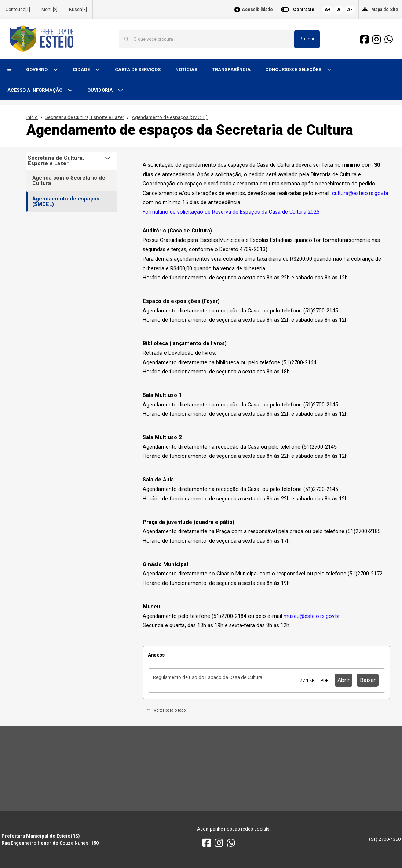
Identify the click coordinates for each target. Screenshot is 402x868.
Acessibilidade (257, 10)
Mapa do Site (385, 10)
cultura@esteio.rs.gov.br (360, 193)
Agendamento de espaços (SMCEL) (170, 117)
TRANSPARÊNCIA (231, 70)
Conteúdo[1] (18, 10)
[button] (9, 70)
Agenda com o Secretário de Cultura (69, 181)
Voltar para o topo (166, 710)
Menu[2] (50, 10)
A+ (328, 10)
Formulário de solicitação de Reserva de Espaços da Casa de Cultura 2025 (231, 212)
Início (32, 117)
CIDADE (82, 70)
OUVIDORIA (100, 90)
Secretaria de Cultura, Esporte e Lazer (85, 117)
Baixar (368, 680)
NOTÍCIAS (186, 70)
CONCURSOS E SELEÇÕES (294, 70)
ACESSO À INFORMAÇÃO (35, 90)
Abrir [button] (343, 680)
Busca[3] (78, 10)
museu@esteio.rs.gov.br (312, 616)
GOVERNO (37, 70)
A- (350, 10)
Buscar (307, 39)
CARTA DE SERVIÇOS (138, 70)
